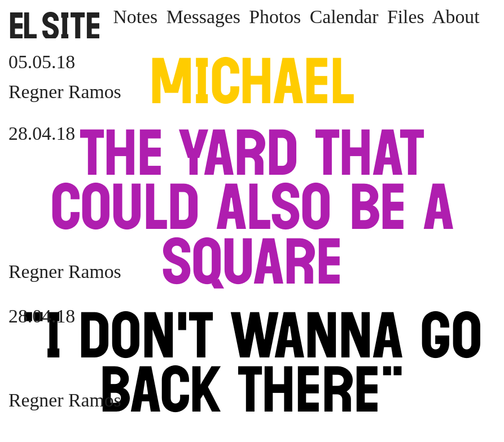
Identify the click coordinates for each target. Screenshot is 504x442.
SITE (55, 25)
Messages (203, 17)
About (455, 17)
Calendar (344, 17)
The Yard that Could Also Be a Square (252, 207)
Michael (252, 81)
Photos (275, 17)
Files (406, 17)
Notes (135, 17)
